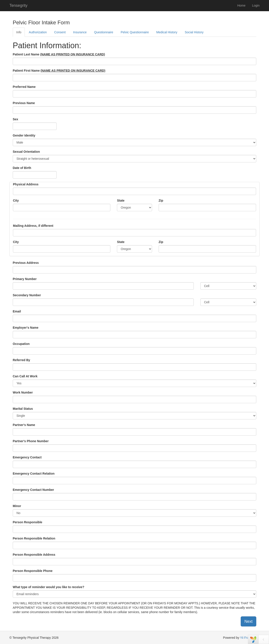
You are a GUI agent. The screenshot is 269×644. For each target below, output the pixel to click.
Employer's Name (26, 328)
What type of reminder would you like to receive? (48, 587)
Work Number (23, 392)
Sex (15, 119)
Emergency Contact (27, 457)
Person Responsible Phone (33, 571)
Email (17, 311)
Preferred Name (24, 87)
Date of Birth (22, 168)
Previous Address (26, 263)
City (16, 200)
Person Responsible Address (34, 555)
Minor (17, 506)
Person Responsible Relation (34, 538)
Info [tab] (19, 32)
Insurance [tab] (80, 32)
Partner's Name (24, 425)
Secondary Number (27, 295)
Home (241, 5)
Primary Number (25, 279)
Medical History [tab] (167, 32)
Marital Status (23, 409)
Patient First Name (59, 71)
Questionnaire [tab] (104, 32)
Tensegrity (18, 5)
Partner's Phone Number (31, 441)
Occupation (21, 344)
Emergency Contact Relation (34, 474)
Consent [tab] (60, 32)
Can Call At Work (25, 376)
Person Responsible (28, 522)
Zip (161, 200)
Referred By (21, 360)
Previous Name (24, 103)
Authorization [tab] (38, 32)
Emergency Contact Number (33, 490)
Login (256, 5)
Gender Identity (24, 135)
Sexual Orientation (26, 152)
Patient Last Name (59, 54)
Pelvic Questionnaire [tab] (135, 32)
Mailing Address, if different (33, 226)
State (121, 200)
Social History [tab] (194, 32)
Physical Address (26, 184)
